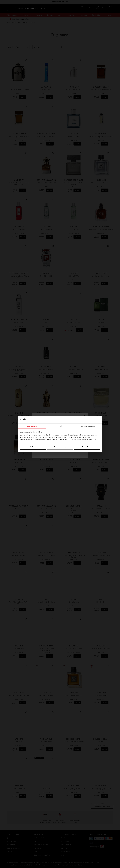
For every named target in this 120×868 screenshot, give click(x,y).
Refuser (33, 447)
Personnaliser (60, 447)
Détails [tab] (60, 426)
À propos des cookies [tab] (88, 426)
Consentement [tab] (32, 426)
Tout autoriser (87, 447)
